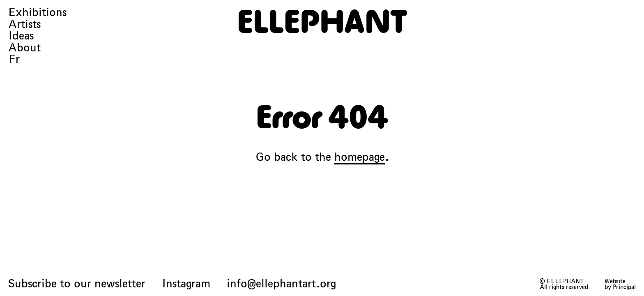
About (24, 48)
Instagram (186, 284)
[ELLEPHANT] (322, 21)
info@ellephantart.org (281, 284)
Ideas (21, 36)
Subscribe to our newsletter (77, 284)
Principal (624, 287)
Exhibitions (37, 13)
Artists (24, 24)
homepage (360, 157)
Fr (14, 59)
